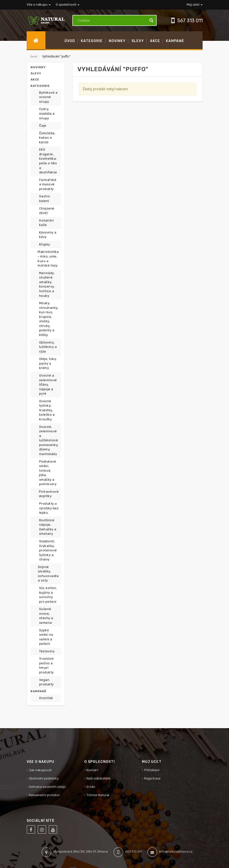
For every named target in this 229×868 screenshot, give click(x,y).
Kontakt (92, 770)
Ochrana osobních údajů (47, 787)
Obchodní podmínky (44, 778)
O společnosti (68, 5)
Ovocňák (46, 698)
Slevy (36, 73)
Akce (35, 79)
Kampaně (38, 691)
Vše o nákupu (39, 5)
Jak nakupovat (40, 770)
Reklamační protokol (44, 795)
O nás (91, 787)
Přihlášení (152, 770)
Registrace (152, 778)
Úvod (34, 56)
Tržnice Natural (98, 795)
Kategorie (40, 86)
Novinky (38, 67)
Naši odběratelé (98, 778)
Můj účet (195, 5)
